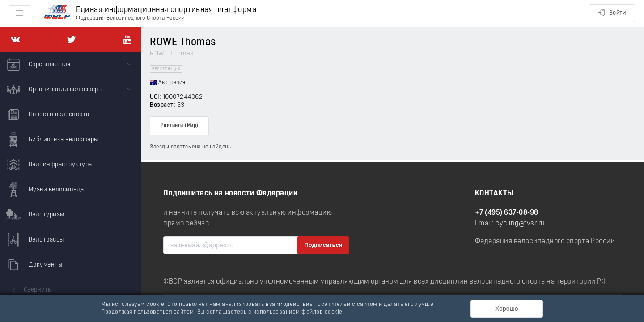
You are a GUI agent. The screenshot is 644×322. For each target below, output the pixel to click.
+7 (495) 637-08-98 (507, 213)
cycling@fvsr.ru (520, 224)
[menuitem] (70, 65)
